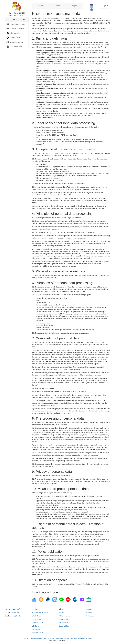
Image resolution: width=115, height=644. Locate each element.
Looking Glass (64, 626)
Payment (62, 613)
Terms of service (65, 619)
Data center (91, 616)
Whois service (64, 623)
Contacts (90, 613)
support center (16, 613)
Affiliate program (65, 616)
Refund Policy (87, 638)
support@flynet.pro (16, 616)
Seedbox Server (38, 623)
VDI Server (36, 626)
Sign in (105, 6)
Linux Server (36, 619)
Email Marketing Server (40, 613)
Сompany (74, 6)
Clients (58, 6)
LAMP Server (37, 616)
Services (41, 6)
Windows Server (38, 633)
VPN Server (36, 629)
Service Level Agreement (52, 638)
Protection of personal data (71, 638)
